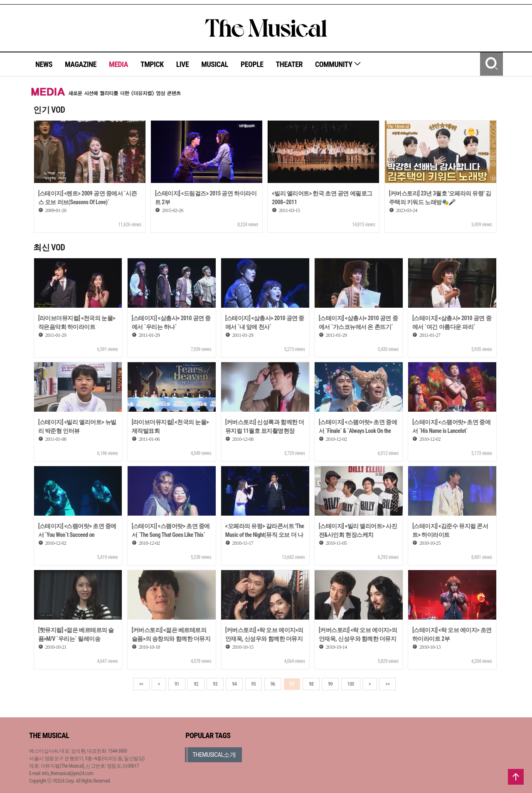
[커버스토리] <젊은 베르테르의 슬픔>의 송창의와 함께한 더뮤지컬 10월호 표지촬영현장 (171, 639)
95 (254, 684)
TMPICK (152, 64)
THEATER (289, 64)
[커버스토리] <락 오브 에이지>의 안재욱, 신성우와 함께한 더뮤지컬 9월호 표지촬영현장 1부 (358, 639)
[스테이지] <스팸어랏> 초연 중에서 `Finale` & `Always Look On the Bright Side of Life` (358, 431)
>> (387, 684)
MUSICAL (215, 64)
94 (234, 684)
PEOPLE (252, 64)
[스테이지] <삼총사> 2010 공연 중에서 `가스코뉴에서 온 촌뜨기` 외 (358, 327)
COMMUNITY (338, 64)
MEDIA (118, 64)
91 (177, 684)
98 (311, 684)
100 (351, 684)
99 (330, 684)
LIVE (183, 64)
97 (292, 684)
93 (215, 684)
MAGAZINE (81, 64)
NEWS (44, 64)
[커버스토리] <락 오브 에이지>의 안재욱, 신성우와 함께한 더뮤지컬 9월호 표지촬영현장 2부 (264, 639)
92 (196, 684)
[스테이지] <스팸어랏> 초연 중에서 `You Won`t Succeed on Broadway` (77, 535)
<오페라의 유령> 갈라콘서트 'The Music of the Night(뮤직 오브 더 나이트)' (265, 535)
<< (141, 684)
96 (273, 684)
